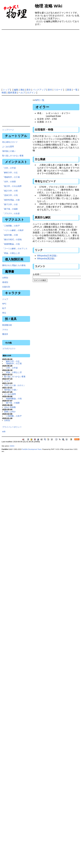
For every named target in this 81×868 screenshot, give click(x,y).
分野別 (5, 278)
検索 (4, 93)
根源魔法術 (7, 325)
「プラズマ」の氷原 (11, 213)
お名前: (37, 274)
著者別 (5, 282)
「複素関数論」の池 (11, 244)
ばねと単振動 (10, 407)
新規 (69, 90)
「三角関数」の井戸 (11, 226)
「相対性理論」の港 (11, 200)
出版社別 (6, 287)
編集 (16, 90)
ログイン (31, 93)
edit (4, 432)
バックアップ (39, 90)
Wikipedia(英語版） (47, 259)
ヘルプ (22, 93)
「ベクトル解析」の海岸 (13, 230)
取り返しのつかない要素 (13, 156)
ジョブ (5, 299)
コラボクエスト (9, 348)
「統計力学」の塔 (10, 191)
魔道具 (5, 334)
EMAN (12, 446)
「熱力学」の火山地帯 (12, 186)
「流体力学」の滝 (10, 195)
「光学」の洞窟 (9, 182)
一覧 (75, 90)
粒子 (4, 308)
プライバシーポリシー (12, 427)
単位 (4, 313)
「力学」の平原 (9, 168)
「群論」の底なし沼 (11, 253)
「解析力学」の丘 (10, 173)
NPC (4, 304)
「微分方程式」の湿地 (12, 239)
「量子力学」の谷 (10, 204)
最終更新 (12, 93)
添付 (50, 90)
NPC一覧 (40, 100)
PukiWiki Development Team (32, 449)
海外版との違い (9, 151)
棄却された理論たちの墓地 (14, 265)
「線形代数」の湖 (10, 235)
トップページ (8, 130)
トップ (6, 90)
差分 (29, 90)
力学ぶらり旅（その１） (15, 385)
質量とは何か (10, 412)
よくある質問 (8, 147)
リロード (58, 90)
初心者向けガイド (10, 142)
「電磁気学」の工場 (11, 177)
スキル (5, 330)
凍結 (22, 90)
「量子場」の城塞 (10, 209)
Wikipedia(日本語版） (48, 256)
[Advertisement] (40, 59)
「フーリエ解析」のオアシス (15, 249)
